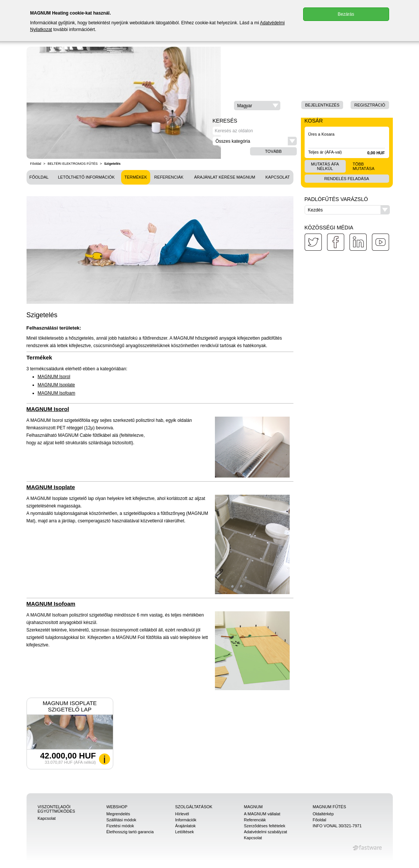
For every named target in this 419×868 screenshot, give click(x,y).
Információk (186, 820)
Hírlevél (182, 814)
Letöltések (185, 832)
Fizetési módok (120, 826)
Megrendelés (118, 814)
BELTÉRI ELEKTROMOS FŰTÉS (73, 164)
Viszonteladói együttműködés (56, 809)
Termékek (136, 177)
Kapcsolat (278, 177)
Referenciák (169, 177)
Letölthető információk (86, 177)
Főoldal (36, 164)
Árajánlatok (186, 826)
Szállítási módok (121, 820)
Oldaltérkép (323, 814)
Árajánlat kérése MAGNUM (224, 177)
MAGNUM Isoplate (56, 385)
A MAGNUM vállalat (262, 814)
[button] (257, 106)
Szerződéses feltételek (265, 826)
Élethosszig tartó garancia (130, 832)
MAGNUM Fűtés (329, 807)
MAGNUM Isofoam (57, 393)
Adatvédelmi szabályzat (266, 832)
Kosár (314, 121)
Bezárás (346, 14)
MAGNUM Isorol (54, 377)
